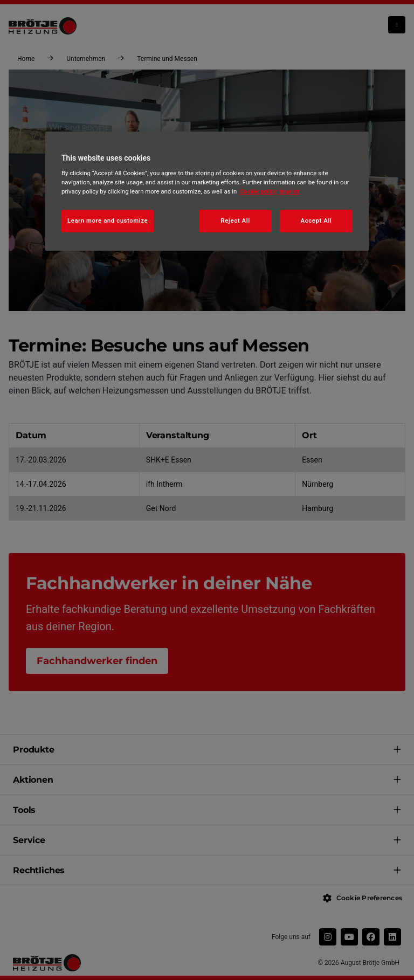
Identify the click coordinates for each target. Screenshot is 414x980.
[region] (207, 191)
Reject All (236, 221)
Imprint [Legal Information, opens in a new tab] (289, 192)
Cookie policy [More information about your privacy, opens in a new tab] (258, 192)
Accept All (316, 221)
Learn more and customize (108, 221)
